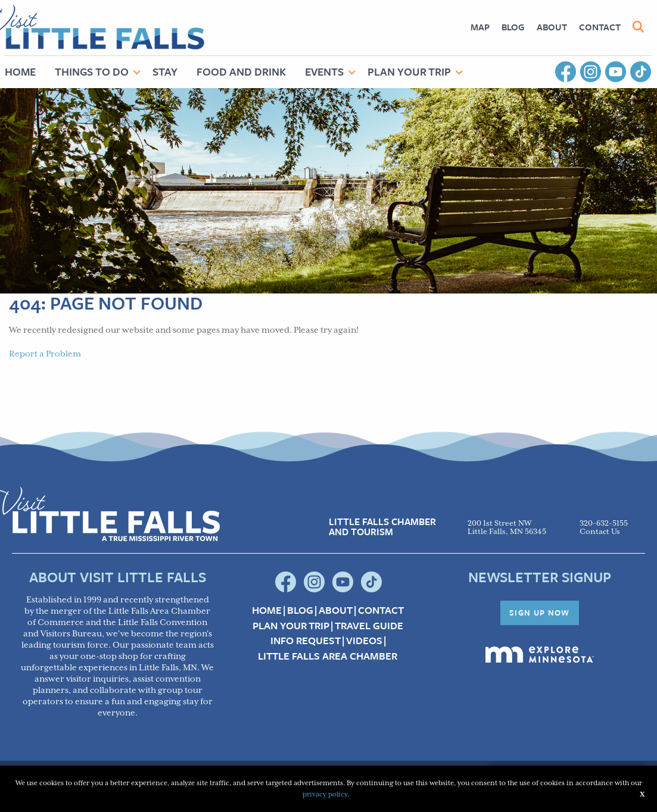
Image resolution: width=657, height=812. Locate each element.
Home (267, 610)
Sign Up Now (540, 613)
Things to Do (92, 71)
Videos (364, 641)
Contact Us (600, 532)
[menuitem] (480, 27)
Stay (165, 71)
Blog (513, 27)
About (552, 27)
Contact (600, 27)
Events (324, 71)
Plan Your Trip (409, 71)
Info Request (306, 641)
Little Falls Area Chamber (328, 656)
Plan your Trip (291, 626)
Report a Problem (45, 354)
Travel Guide (369, 626)
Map (480, 27)
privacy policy (325, 794)
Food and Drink (241, 71)
